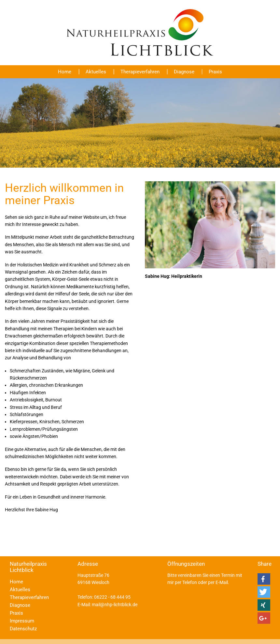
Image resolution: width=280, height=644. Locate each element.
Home (65, 72)
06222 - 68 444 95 (112, 597)
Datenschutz (23, 629)
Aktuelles (96, 72)
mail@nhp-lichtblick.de (115, 605)
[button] (264, 579)
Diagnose (184, 72)
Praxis (215, 72)
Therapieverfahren (140, 72)
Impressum (22, 621)
